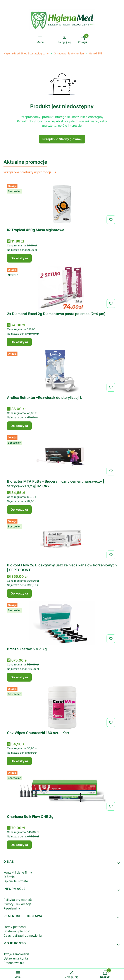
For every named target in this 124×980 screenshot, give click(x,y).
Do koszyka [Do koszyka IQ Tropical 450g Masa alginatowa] (19, 258)
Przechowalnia (14, 963)
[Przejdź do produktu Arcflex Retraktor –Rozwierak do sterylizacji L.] (62, 372)
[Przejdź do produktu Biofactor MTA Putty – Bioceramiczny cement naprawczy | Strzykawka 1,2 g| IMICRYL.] (62, 455)
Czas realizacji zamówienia (23, 935)
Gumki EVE (96, 53)
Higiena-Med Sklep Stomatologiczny (26, 53)
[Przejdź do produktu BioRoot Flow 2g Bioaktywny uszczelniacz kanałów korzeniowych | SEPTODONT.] (62, 539)
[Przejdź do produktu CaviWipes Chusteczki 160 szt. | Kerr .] (62, 707)
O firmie (9, 877)
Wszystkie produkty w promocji (30, 172)
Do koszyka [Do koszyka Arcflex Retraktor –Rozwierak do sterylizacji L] (19, 426)
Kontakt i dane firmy (18, 872)
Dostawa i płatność (17, 931)
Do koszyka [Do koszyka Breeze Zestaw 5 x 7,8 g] (19, 677)
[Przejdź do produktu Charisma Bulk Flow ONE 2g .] (62, 791)
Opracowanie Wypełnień (69, 53)
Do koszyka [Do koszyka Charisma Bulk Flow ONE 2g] (19, 845)
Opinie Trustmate (16, 881)
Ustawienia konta (16, 958)
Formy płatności (15, 927)
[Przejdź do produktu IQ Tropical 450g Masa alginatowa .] (62, 204)
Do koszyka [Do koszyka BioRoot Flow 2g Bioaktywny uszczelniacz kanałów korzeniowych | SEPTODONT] (19, 593)
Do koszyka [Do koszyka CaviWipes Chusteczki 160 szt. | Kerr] (19, 761)
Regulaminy (12, 908)
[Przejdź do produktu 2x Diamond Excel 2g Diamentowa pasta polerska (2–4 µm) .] (62, 288)
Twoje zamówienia (16, 954)
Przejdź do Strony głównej (62, 139)
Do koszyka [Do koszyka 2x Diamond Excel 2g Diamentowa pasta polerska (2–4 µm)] (19, 342)
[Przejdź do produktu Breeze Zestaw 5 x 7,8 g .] (62, 623)
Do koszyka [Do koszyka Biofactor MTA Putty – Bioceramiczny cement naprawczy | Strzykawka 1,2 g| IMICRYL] (19, 509)
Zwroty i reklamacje (17, 904)
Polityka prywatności (18, 900)
